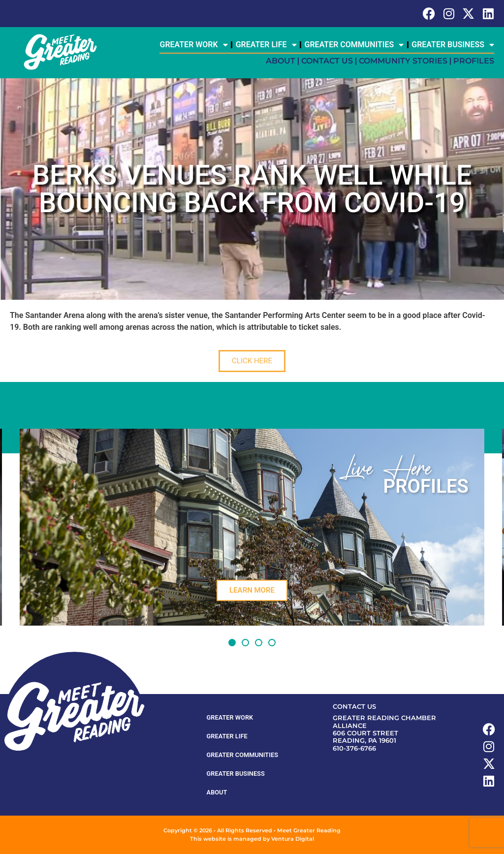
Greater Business (453, 45)
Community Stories (403, 61)
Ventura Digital (293, 839)
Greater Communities (354, 45)
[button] (232, 643)
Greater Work (193, 45)
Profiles (474, 61)
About (281, 61)
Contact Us (327, 61)
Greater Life (266, 45)
